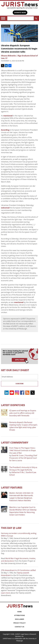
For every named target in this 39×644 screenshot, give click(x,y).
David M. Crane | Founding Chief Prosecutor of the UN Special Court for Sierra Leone (23, 458)
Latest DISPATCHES (13, 405)
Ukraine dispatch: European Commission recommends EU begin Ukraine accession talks (19, 49)
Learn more (6, 593)
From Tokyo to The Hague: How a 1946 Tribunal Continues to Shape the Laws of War (23, 450)
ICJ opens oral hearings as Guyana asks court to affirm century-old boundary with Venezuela (23, 413)
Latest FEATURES (12, 487)
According (5, 130)
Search (36, 18)
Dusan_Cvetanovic (24, 40)
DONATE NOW (20, 13)
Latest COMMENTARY (15, 442)
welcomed (5, 208)
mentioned (8, 116)
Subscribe (20, 384)
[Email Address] (19, 377)
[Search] (21, 18)
